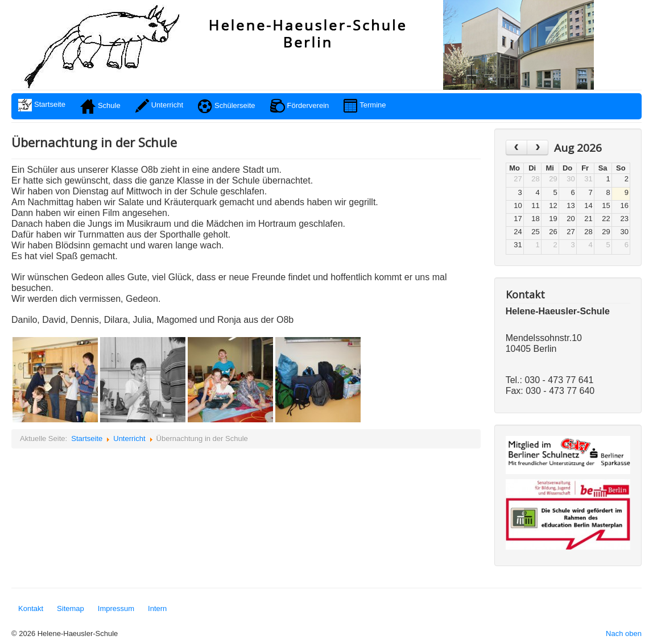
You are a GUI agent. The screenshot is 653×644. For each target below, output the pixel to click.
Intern (157, 608)
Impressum (116, 608)
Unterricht (129, 439)
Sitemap (71, 608)
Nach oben (624, 633)
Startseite (87, 439)
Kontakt (31, 608)
